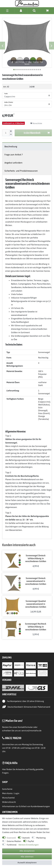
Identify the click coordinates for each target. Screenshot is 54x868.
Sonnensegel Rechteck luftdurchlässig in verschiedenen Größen (36, 627)
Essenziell (11, 838)
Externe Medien (14, 841)
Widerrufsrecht (9, 802)
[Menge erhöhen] (11, 131)
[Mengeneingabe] (6, 133)
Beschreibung (11, 146)
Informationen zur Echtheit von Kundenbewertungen (26, 806)
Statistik (26, 838)
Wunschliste (36, 123)
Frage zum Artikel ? (14, 155)
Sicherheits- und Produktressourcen (21, 171)
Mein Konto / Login (11, 793)
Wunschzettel (8, 798)
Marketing (41, 838)
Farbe (6, 94)
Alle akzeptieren (27, 851)
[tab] (27, 146)
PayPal (31, 841)
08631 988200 (13, 738)
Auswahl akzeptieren (27, 863)
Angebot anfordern (13, 163)
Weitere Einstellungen (29, 845)
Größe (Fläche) (9, 102)
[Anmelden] (21, 10)
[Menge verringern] (11, 134)
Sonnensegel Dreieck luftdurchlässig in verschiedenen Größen (36, 558)
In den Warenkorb (37, 133)
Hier (4, 769)
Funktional (12, 845)
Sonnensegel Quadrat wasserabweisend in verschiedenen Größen (36, 604)
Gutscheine (7, 789)
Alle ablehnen (27, 857)
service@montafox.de (31, 731)
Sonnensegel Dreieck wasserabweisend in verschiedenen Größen (36, 581)
